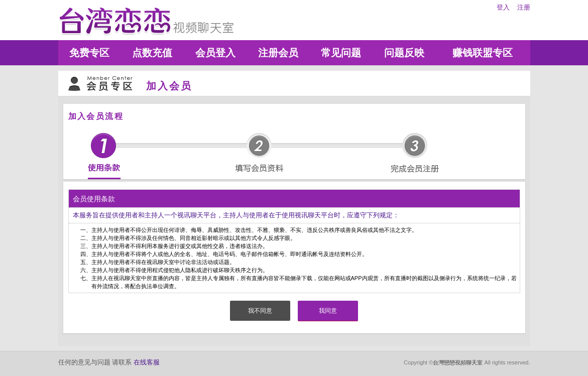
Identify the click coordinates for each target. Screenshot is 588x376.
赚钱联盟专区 (483, 53)
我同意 (328, 311)
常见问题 (341, 53)
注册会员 (278, 53)
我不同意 (260, 311)
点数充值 (152, 53)
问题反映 (404, 53)
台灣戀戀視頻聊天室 (458, 362)
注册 (524, 7)
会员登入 (215, 53)
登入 (503, 7)
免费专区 (89, 53)
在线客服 (147, 362)
